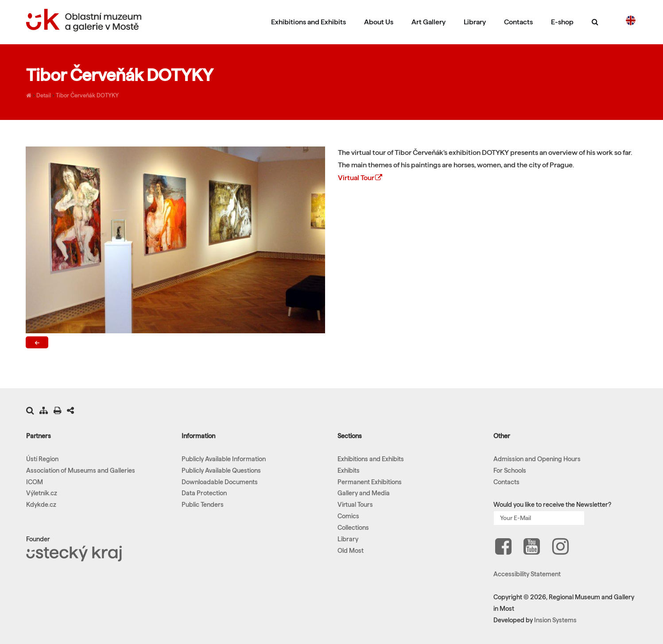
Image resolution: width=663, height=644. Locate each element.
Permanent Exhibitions (370, 482)
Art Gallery (428, 22)
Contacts (518, 22)
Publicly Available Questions (221, 470)
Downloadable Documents (220, 482)
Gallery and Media (364, 493)
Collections (353, 528)
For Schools (510, 470)
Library (475, 22)
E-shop (562, 22)
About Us (379, 22)
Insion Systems (555, 620)
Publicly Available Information (224, 459)
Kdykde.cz (41, 505)
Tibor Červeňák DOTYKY (87, 95)
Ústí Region (42, 459)
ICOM (35, 482)
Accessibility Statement (527, 574)
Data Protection (204, 493)
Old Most (351, 551)
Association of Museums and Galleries (81, 470)
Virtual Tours (355, 505)
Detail (44, 95)
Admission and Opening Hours (537, 459)
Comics (348, 516)
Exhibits (349, 470)
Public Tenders (203, 505)
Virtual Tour (361, 178)
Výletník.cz (42, 493)
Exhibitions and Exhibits (308, 22)
